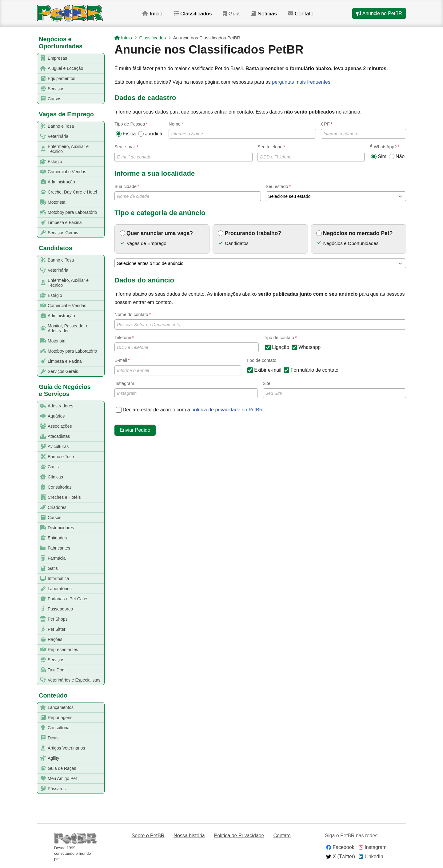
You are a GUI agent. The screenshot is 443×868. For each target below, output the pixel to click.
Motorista (52, 202)
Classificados (197, 15)
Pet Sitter (52, 629)
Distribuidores (56, 528)
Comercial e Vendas (62, 172)
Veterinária (53, 136)
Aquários (51, 416)
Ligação (277, 347)
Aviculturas (53, 447)
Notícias (269, 15)
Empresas (52, 58)
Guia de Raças (57, 768)
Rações (50, 640)
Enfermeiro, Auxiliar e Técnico (63, 149)
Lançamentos (56, 708)
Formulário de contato (311, 370)
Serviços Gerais (58, 233)
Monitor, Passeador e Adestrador (63, 328)
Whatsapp (306, 347)
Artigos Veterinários (61, 748)
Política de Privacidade (239, 836)
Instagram (186, 390)
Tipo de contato (261, 360)
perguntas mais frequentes (301, 82)
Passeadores (55, 609)
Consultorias (55, 487)
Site (334, 390)
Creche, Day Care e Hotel (67, 192)
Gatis (48, 568)
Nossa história (189, 836)
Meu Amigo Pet (57, 779)
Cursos (49, 99)
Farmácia (52, 558)
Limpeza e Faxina (60, 223)
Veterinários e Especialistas (69, 680)
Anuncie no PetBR (379, 15)
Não (397, 157)
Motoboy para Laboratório (67, 212)
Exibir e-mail (264, 370)
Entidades (52, 538)
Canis (48, 467)
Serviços (51, 89)
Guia (236, 15)
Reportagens (55, 718)
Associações (55, 426)
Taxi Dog (51, 670)
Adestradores (55, 406)
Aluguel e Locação (60, 68)
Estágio (50, 162)
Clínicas (50, 477)
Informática (53, 579)
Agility (48, 758)
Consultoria (54, 728)
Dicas (48, 738)
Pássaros (52, 789)
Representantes (58, 650)
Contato (306, 15)
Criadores (52, 508)
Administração (56, 182)
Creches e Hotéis (59, 497)
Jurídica (150, 134)
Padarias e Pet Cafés (63, 599)
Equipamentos (56, 79)
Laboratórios (55, 589)
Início (156, 15)
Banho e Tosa (56, 126)
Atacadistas (54, 436)
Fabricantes (54, 548)
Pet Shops (53, 619)
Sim (379, 157)
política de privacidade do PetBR (227, 410)
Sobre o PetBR (148, 836)
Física (126, 134)
